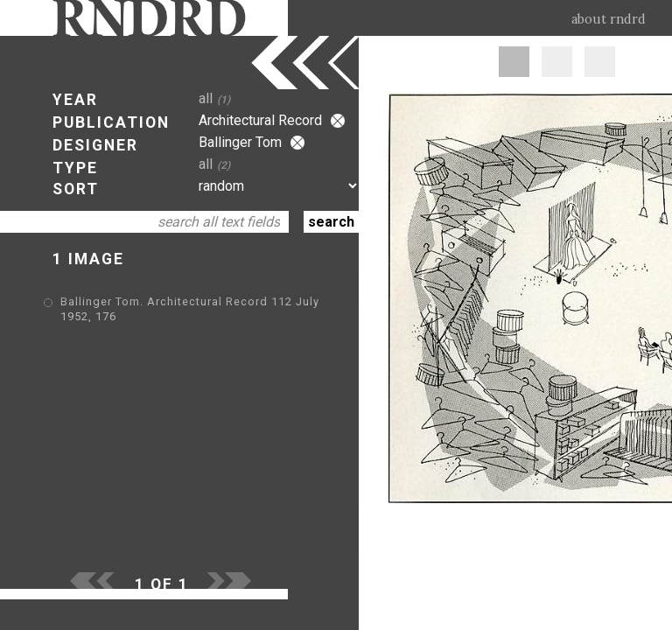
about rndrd (609, 19)
